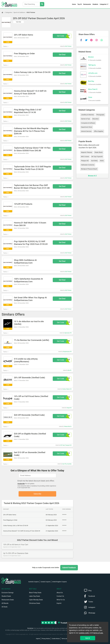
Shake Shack (99, 152)
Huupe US (69, 408)
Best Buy (91, 81)
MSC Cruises (85, 157)
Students (95, 4)
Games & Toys (86, 119)
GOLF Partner (31, 12)
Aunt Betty (94, 161)
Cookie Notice (56, 639)
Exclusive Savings (8, 593)
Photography (100, 115)
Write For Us (61, 600)
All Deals (5, 607)
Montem (91, 57)
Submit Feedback (69, 568)
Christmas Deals (35, 603)
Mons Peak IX (93, 89)
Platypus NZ (85, 161)
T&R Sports (92, 65)
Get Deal (62, 55)
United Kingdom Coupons (59, 582)
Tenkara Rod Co (68, 426)
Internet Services (86, 131)
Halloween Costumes (88, 165)
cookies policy (84, 633)
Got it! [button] (88, 638)
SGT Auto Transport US (66, 445)
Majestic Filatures (87, 152)
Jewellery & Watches (87, 115)
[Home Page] (3, 12)
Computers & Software (88, 123)
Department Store (87, 127)
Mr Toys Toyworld (97, 157)
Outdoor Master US (67, 389)
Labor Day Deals (35, 596)
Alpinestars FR (68, 333)
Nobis (102, 161)
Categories (103, 4)
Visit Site (19, 22)
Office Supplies (99, 131)
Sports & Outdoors (19, 12)
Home (74, 4)
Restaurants (87, 4)
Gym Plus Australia (67, 464)
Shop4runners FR (67, 352)
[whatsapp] (102, 40)
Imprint (59, 603)
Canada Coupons (45, 582)
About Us (60, 593)
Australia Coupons (34, 582)
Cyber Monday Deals (36, 600)
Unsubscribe (21, 484)
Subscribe (37, 494)
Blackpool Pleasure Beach (89, 169)
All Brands (5, 603)
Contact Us (60, 596)
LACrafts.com (93, 73)
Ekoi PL (70, 370)
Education (95, 119)
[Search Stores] (42, 4)
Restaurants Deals (8, 600)
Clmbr (90, 97)
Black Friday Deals (35, 593)
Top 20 (80, 4)
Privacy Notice (46, 639)
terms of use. (98, 633)
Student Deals (6, 596)
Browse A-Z (92, 176)
